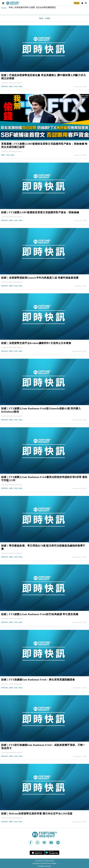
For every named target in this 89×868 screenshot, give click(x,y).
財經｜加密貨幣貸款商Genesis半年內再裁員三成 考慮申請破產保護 (40, 278)
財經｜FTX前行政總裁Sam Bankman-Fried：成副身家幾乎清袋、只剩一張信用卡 (43, 747)
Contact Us (39, 861)
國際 (11, 87)
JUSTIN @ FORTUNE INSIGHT (12, 83)
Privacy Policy (49, 861)
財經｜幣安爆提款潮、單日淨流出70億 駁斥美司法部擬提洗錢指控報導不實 (43, 547)
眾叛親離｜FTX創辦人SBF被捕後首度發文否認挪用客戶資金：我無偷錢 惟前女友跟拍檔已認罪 (44, 145)
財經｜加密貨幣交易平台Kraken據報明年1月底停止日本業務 (36, 343)
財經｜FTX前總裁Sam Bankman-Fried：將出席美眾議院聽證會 (38, 680)
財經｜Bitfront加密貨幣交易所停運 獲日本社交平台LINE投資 (37, 814)
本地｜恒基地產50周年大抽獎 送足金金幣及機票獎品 (32, 7)
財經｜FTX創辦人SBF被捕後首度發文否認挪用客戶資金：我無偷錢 (40, 212)
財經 (20, 87)
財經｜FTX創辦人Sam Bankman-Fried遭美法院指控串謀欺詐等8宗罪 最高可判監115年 (44, 479)
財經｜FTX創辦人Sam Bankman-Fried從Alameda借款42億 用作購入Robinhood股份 (41, 410)
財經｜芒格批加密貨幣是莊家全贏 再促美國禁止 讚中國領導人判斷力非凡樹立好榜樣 (44, 77)
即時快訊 (5, 87)
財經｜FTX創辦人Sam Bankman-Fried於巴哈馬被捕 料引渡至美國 (40, 614)
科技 (16, 87)
